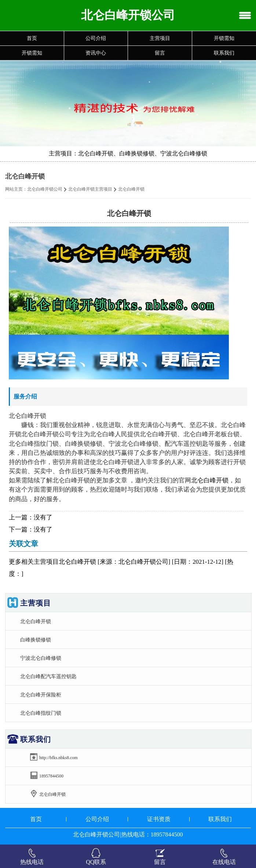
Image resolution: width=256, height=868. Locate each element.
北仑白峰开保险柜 (41, 695)
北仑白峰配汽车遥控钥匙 (48, 676)
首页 (32, 38)
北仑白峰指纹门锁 (41, 713)
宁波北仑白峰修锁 (41, 658)
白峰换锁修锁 (36, 640)
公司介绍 (96, 38)
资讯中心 (96, 53)
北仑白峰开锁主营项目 (90, 189)
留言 (160, 53)
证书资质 (159, 819)
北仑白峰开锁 (210, 480)
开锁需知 (224, 38)
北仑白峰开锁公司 (45, 189)
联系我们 (224, 53)
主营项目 (160, 38)
